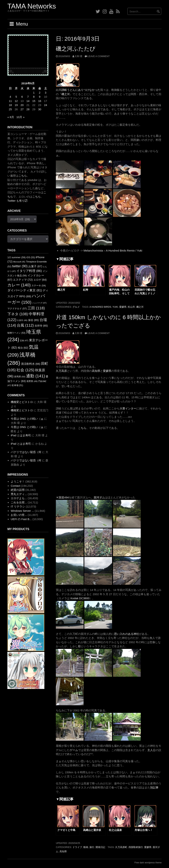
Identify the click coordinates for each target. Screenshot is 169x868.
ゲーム (74, 750)
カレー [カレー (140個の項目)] (19, 285)
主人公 (152, 750)
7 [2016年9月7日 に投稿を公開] (28, 97)
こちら (82, 428)
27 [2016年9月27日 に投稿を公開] (22, 109)
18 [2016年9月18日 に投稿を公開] (10, 105)
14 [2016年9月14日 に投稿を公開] (28, 101)
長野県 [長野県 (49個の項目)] (32, 381)
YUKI (115, 307)
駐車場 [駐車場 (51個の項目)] (17, 385)
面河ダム (99, 497)
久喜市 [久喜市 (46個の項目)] (22, 320)
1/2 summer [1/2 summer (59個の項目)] (17, 257)
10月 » (20, 117)
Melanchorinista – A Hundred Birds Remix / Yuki (113, 251)
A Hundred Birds (100, 307)
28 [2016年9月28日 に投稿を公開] (28, 109)
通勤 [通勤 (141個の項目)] (36, 376)
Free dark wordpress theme (148, 863)
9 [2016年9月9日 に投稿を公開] (40, 97)
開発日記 (100, 847)
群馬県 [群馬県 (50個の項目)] (20, 377)
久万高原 (61, 371)
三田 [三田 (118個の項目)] (36, 308)
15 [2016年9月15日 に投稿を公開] (34, 101)
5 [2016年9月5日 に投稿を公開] (16, 97)
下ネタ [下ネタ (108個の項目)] (18, 314)
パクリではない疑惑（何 (26, 452)
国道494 (64, 497)
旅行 (92, 847)
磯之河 (66, 94)
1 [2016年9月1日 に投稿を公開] (34, 93)
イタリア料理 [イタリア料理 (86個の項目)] (29, 271)
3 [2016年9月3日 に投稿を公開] (45, 93)
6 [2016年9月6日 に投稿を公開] (22, 97)
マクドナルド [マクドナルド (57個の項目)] (17, 309)
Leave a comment (99, 56)
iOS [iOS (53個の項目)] (31, 257)
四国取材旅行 (136, 847)
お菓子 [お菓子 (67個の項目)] (35, 266)
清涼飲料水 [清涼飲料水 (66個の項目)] (31, 364)
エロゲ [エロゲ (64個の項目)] (40, 280)
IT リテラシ (18, 506)
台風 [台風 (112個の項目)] (25, 325)
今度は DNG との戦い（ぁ (27, 419)
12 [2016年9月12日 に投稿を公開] (16, 101)
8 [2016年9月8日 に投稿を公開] (34, 97)
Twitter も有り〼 (17, 201)
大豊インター (128, 408)
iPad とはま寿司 (21, 435)
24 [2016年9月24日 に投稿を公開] (46, 105)
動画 (86, 847)
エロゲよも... (19, 498)
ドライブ (77, 847)
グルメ (76, 307)
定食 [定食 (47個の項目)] (24, 340)
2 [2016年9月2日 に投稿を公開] (40, 93)
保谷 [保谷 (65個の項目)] (33, 320)
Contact (16, 486)
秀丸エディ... (19, 494)
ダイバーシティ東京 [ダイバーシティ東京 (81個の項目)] (25, 290)
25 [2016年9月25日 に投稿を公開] (10, 109)
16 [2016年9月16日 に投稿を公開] (40, 101)
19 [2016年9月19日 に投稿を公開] (16, 105)
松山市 (131, 307)
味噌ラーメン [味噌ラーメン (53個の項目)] (16, 333)
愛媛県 (123, 307)
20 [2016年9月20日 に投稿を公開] (22, 105)
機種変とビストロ (22, 402)
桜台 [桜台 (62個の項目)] (23, 348)
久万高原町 (121, 847)
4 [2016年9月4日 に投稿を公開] (10, 97)
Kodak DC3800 (80, 598)
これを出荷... (19, 502)
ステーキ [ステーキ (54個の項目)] (39, 286)
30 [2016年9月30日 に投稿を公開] (40, 109)
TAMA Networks (32, 6)
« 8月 (11, 117)
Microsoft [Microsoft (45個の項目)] (19, 262)
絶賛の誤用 (18, 490)
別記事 (154, 787)
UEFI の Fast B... (21, 519)
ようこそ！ (18, 481)
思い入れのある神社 (127, 634)
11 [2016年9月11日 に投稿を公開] (10, 101)
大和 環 (78, 56)
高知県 (96, 371)
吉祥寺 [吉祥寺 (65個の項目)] (41, 326)
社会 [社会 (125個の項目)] (25, 370)
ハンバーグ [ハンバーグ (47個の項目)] (39, 303)
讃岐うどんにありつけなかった (81, 90)
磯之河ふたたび (76, 49)
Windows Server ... (22, 511)
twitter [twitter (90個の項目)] (20, 266)
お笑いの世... (19, 515)
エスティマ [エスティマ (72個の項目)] (23, 280)
